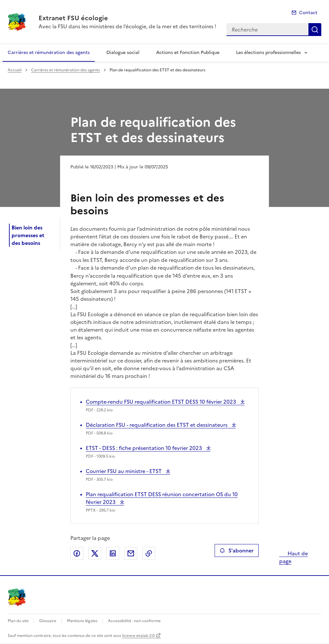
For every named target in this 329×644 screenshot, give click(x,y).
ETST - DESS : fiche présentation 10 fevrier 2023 (145, 448)
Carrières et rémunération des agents (49, 53)
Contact (308, 13)
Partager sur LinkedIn (113, 553)
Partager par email (131, 553)
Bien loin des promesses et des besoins (28, 235)
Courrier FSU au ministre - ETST (124, 471)
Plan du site (18, 621)
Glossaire (48, 621)
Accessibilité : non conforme (134, 621)
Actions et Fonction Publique (188, 53)
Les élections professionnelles (268, 53)
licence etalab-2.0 (138, 636)
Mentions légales (82, 621)
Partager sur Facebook (77, 553)
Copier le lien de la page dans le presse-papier (149, 553)
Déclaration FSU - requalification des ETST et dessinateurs (157, 425)
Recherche (315, 30)
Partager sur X (95, 553)
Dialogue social (123, 53)
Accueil (15, 70)
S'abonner (237, 550)
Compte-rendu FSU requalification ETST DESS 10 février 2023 (162, 402)
